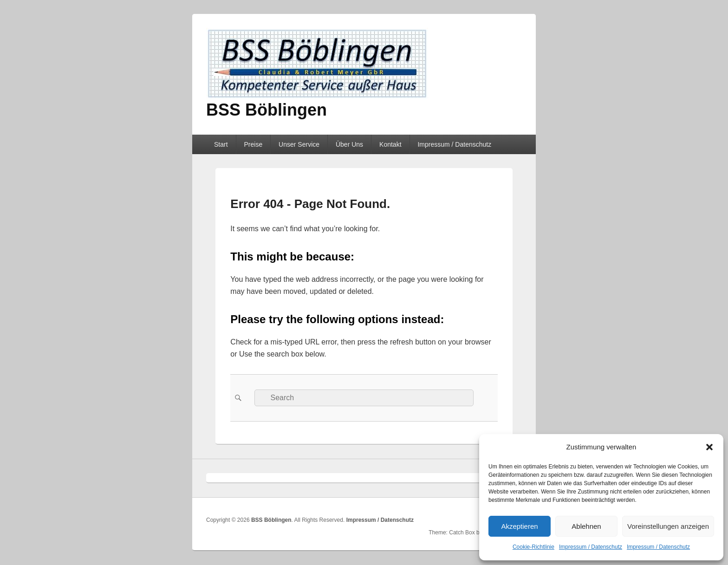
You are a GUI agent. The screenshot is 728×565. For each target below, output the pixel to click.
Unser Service (299, 144)
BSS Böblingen (266, 110)
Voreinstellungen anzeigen (668, 526)
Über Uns (349, 144)
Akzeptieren (519, 526)
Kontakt (390, 144)
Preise (253, 144)
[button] (709, 447)
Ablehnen (586, 526)
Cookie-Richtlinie (533, 547)
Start (221, 144)
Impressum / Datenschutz (591, 547)
